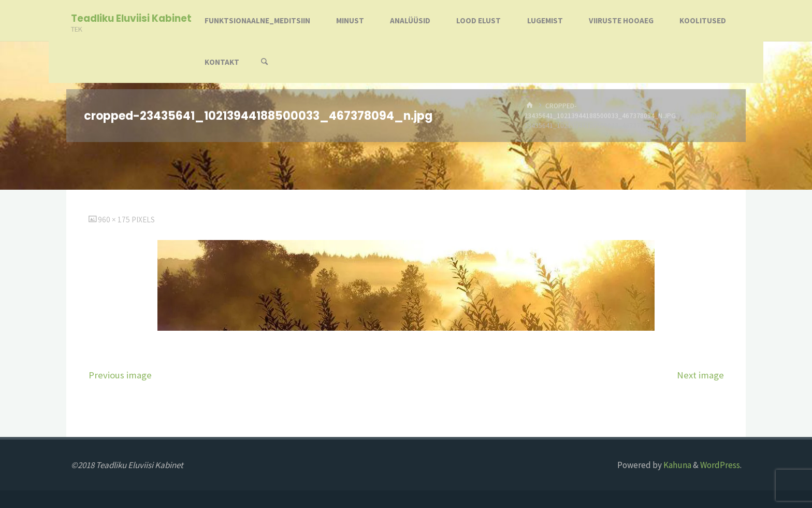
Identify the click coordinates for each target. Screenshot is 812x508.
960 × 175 (115, 220)
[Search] (265, 62)
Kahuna (677, 465)
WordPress (720, 465)
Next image (700, 375)
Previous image (120, 375)
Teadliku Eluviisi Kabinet (131, 18)
